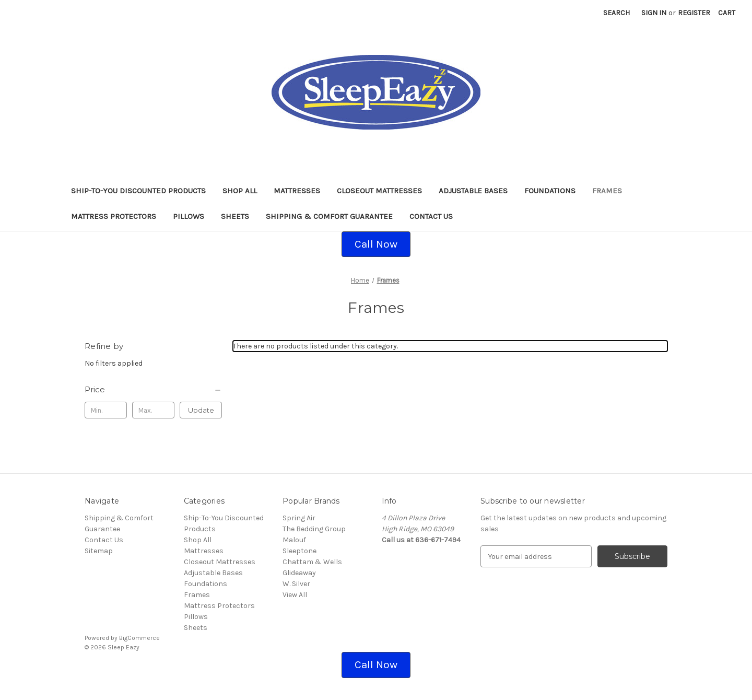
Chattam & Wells (312, 562)
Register (694, 13)
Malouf (294, 540)
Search (616, 13)
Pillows (189, 216)
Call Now (376, 244)
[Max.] (153, 410)
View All (295, 595)
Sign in (654, 13)
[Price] (153, 390)
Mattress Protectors (114, 216)
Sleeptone (299, 551)
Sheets (235, 216)
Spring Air (299, 518)
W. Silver (296, 584)
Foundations (550, 191)
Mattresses (297, 191)
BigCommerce (139, 638)
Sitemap (99, 551)
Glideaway (299, 573)
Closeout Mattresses (379, 191)
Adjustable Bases (473, 191)
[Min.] (106, 410)
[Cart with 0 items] (727, 13)
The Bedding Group (314, 529)
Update (201, 410)
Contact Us (431, 216)
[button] (376, 244)
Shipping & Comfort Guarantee (329, 216)
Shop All (240, 191)
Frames (607, 191)
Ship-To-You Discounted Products (138, 191)
